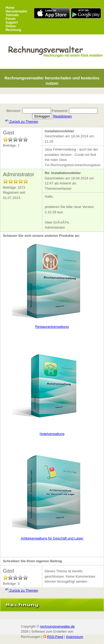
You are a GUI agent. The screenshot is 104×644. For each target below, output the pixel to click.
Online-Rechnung (13, 28)
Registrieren (62, 116)
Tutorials (12, 15)
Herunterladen (16, 11)
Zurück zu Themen (22, 122)
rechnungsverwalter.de (57, 626)
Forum (10, 19)
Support (12, 22)
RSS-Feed (55, 637)
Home (10, 8)
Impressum (75, 637)
